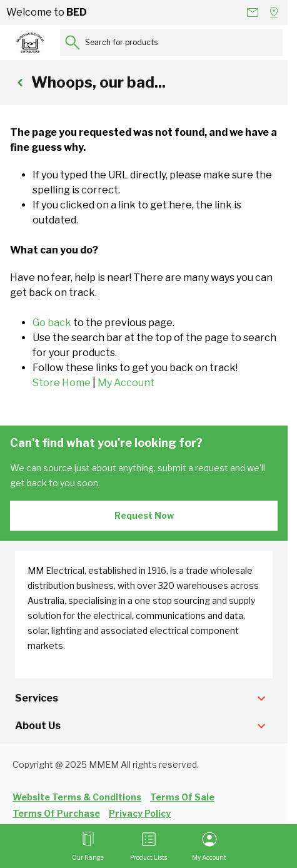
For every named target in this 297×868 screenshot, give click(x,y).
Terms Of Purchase (56, 813)
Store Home (62, 383)
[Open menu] (88, 846)
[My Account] (209, 846)
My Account (126, 383)
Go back (52, 323)
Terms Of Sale (182, 797)
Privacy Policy (140, 813)
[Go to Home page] (30, 43)
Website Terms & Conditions (77, 797)
